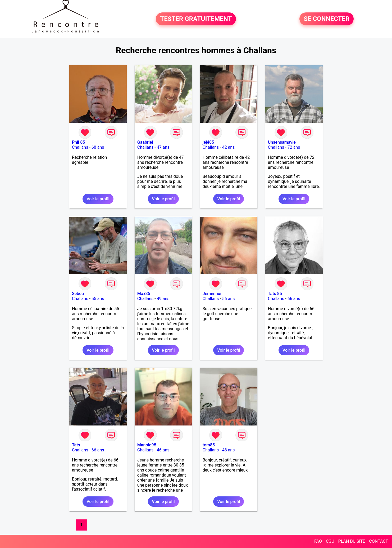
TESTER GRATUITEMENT (196, 19)
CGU (330, 541)
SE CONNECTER (327, 19)
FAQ (318, 541)
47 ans (163, 147)
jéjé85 (208, 142)
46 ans (163, 450)
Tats (76, 445)
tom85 (209, 445)
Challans (80, 147)
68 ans (98, 147)
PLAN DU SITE (352, 541)
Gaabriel (145, 142)
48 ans (229, 450)
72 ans (294, 147)
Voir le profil (98, 199)
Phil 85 (78, 142)
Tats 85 (275, 294)
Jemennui (212, 294)
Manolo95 (147, 445)
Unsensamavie (282, 142)
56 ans (229, 299)
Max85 (144, 294)
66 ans (294, 299)
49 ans (163, 299)
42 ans (229, 147)
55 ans (98, 299)
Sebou (78, 294)
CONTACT (379, 541)
